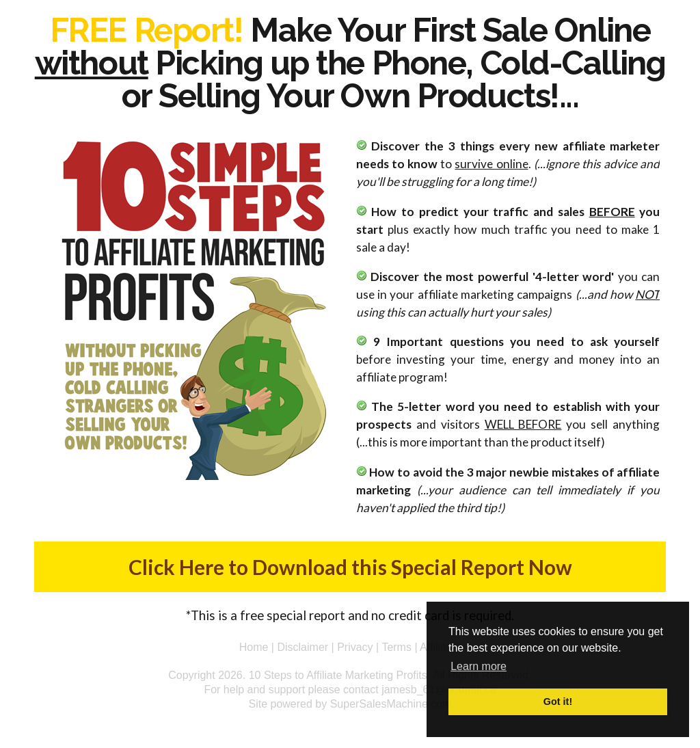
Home (254, 647)
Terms (396, 647)
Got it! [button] (558, 702)
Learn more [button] (479, 666)
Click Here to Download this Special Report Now (350, 567)
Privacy (355, 647)
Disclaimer (302, 647)
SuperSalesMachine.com (391, 704)
